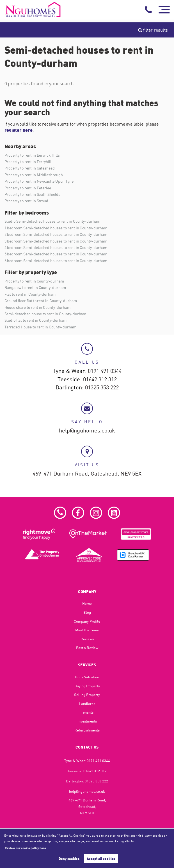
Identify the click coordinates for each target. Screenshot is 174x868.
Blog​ (87, 612)
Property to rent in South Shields (32, 194)
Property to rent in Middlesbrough (34, 175)
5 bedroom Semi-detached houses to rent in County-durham (56, 254)
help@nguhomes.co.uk (87, 431)
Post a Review (87, 648)
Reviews (87, 639)
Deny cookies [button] (69, 858)
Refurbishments (87, 730)
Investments (87, 721)
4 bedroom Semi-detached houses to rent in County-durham (56, 247)
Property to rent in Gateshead (30, 168)
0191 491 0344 (105, 371)
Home (87, 603)
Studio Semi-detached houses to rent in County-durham (52, 221)
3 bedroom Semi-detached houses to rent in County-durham (56, 241)
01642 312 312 (100, 380)
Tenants (87, 712)
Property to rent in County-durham (34, 281)
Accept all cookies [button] (101, 858)
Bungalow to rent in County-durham (35, 287)
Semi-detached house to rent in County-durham (45, 314)
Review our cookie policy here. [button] (26, 848)
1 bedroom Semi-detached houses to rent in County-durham (56, 228)
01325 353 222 (102, 388)
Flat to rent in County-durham (30, 294)
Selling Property (87, 695)
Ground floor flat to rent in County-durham (41, 301)
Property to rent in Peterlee (28, 188)
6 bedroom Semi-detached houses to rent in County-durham (56, 261)
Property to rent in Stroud (27, 201)
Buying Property (87, 686)
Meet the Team (87, 630)
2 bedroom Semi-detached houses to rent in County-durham (56, 234)
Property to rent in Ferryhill (28, 162)
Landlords (87, 704)
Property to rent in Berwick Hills (32, 155)
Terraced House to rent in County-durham (40, 327)
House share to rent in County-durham (37, 307)
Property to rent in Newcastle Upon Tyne (39, 181)
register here (19, 130)
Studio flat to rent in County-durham (36, 320)
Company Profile (87, 621)
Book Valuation (87, 677)
